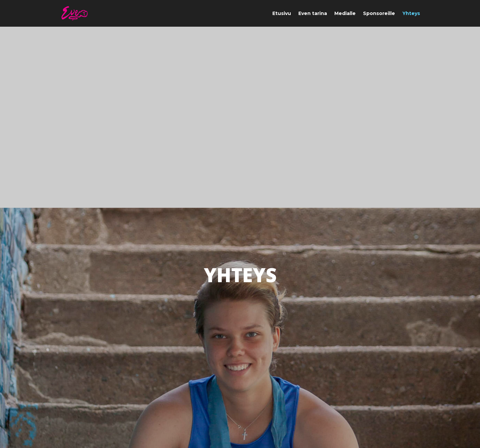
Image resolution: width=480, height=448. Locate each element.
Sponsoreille (379, 14)
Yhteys (411, 14)
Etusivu (282, 14)
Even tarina (313, 14)
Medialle (345, 14)
